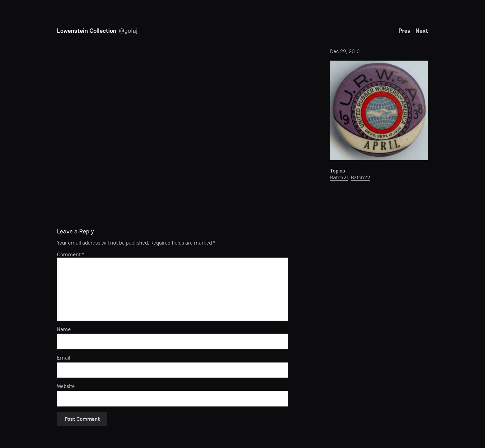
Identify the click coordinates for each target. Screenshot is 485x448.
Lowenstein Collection (87, 31)
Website (66, 386)
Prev (404, 31)
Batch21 (339, 177)
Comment (71, 254)
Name (64, 329)
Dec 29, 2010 (345, 51)
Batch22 (361, 177)
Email (64, 358)
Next (422, 31)
